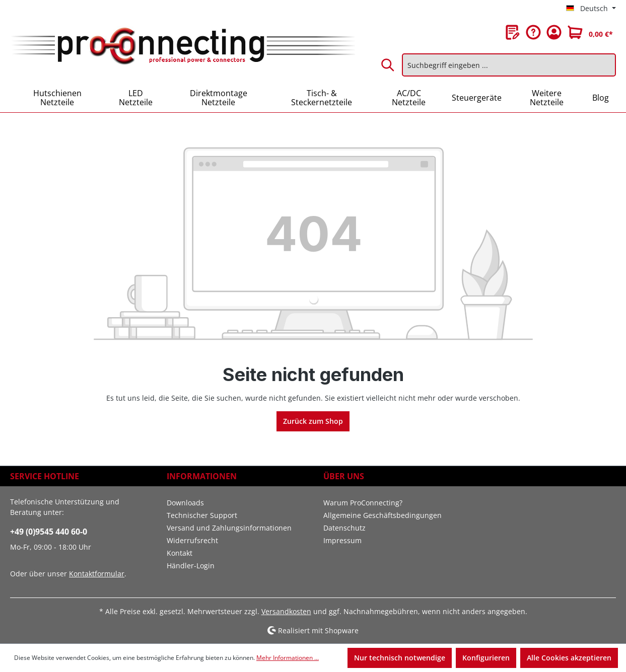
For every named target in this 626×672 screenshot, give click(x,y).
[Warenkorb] (590, 32)
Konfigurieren (486, 658)
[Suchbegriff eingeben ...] (509, 65)
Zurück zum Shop (313, 421)
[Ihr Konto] (554, 32)
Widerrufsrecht (192, 540)
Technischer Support (202, 515)
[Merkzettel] (513, 32)
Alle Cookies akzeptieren (569, 658)
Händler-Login (191, 566)
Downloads (185, 503)
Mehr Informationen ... (288, 658)
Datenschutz (344, 528)
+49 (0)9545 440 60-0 (49, 532)
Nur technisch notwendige (400, 658)
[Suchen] (388, 65)
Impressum (342, 540)
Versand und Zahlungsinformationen (229, 528)
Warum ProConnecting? (363, 503)
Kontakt (180, 553)
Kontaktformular (97, 574)
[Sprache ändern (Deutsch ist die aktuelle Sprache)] (591, 9)
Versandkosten (286, 611)
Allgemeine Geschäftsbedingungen (382, 515)
